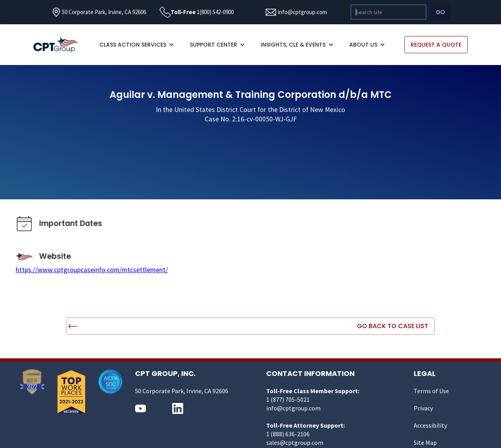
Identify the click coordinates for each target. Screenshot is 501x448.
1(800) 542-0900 (215, 12)
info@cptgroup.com (302, 12)
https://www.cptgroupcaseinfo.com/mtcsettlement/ (92, 270)
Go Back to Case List (393, 326)
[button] (137, 45)
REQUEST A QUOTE (436, 45)
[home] (60, 45)
